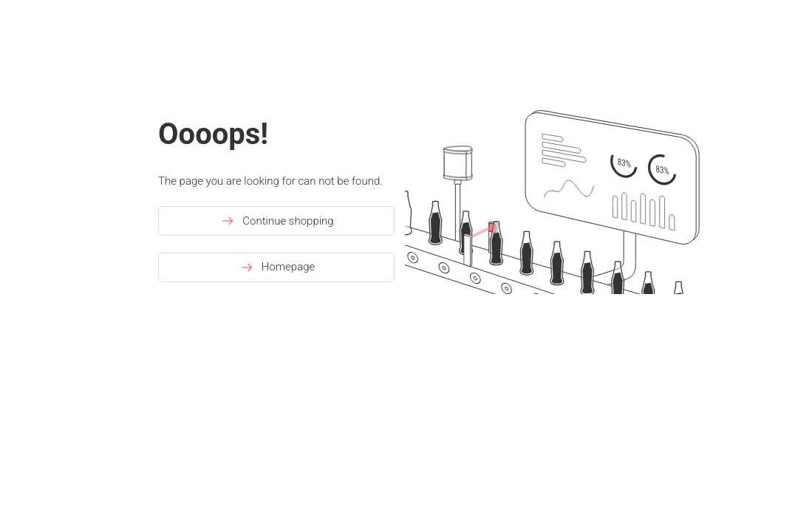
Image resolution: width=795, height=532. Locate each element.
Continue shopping (276, 221)
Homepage (277, 267)
